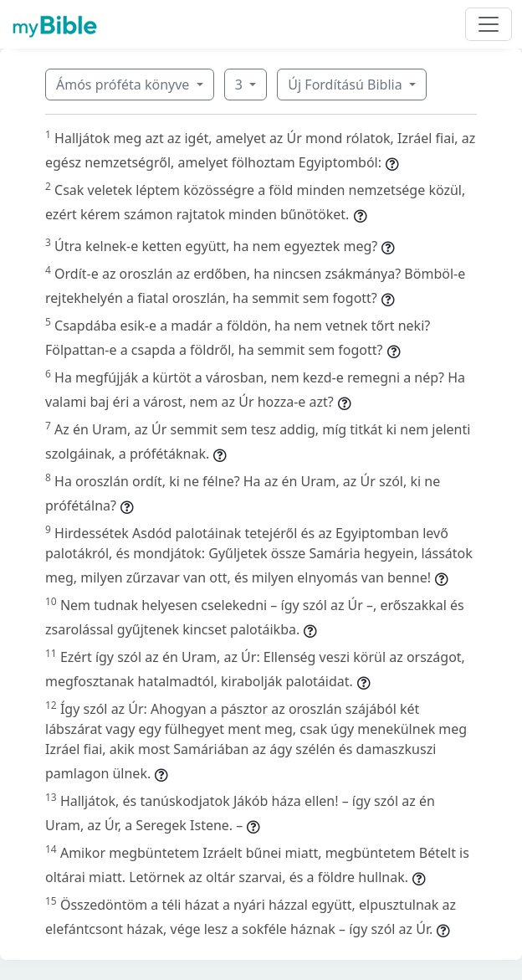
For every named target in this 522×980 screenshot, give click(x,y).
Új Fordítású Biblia (346, 85)
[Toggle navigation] (489, 24)
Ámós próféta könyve (125, 85)
